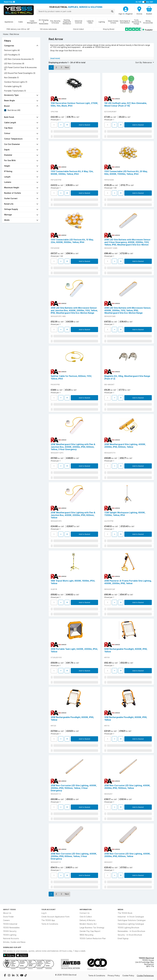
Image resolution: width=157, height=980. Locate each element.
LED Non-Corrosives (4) (14, 64)
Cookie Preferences (145, 976)
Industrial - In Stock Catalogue (131, 917)
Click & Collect (86, 917)
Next (67, 67)
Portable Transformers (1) (15, 91)
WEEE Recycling (86, 935)
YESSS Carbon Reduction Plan (93, 938)
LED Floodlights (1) (12, 55)
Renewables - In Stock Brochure (131, 931)
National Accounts (11, 938)
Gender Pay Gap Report (90, 931)
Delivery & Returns (87, 920)
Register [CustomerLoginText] (129, 14)
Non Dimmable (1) (11, 78)
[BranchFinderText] (139, 10)
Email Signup (123, 938)
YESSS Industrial (10, 924)
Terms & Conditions (50, 924)
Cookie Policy (128, 976)
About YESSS (9, 909)
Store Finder (8, 917)
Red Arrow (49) (14, 110)
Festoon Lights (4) (12, 50)
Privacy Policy (114, 976)
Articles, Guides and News (14, 942)
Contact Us (85, 913)
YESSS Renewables (11, 928)
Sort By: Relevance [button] (144, 63)
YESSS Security (10, 931)
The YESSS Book (125, 913)
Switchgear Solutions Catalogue (132, 920)
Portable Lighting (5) (13, 86)
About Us (7, 913)
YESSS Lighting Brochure (128, 928)
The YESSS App (48, 920)
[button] (21, 46)
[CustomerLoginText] (126, 9)
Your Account (48, 909)
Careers (6, 920)
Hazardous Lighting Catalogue (131, 924)
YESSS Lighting (10, 935)
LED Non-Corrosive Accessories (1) (19, 59)
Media (121, 909)
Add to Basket (84, 125)
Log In (44, 913)
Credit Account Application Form (55, 917)
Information (86, 909)
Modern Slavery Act (88, 924)
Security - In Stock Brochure (130, 935)
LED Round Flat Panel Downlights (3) (20, 73)
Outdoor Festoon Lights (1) (16, 82)
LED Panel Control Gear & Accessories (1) (20, 68)
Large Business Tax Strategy (92, 928)
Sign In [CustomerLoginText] (121, 14)
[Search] (112, 11)
